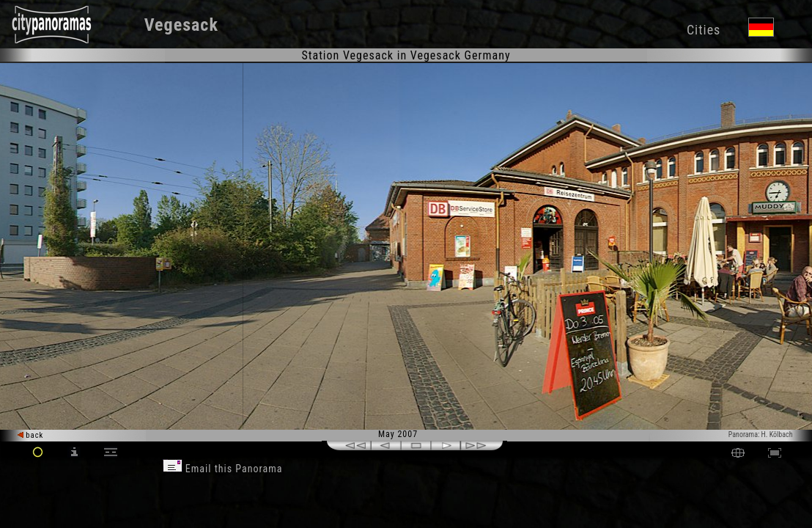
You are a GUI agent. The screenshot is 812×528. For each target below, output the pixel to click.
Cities (704, 30)
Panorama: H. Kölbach (761, 434)
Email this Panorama (223, 469)
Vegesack (181, 25)
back (31, 435)
